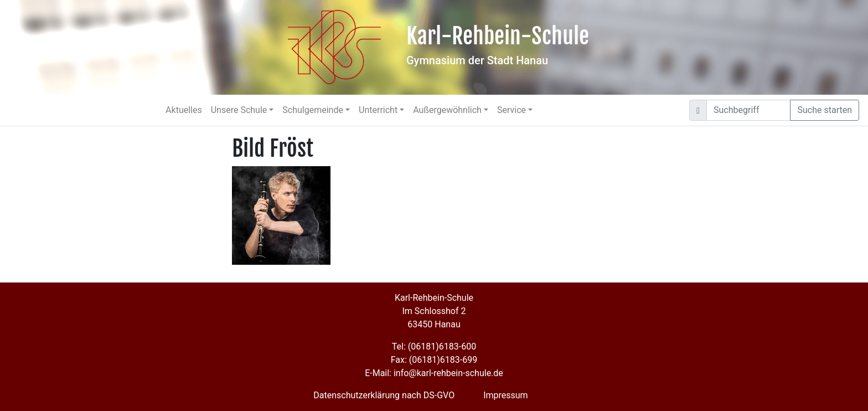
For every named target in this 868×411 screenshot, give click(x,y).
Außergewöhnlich (447, 110)
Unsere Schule (239, 110)
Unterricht (378, 110)
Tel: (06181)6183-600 (434, 346)
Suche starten (825, 110)
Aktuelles (184, 110)
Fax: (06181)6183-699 (434, 360)
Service (512, 110)
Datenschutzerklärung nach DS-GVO (384, 395)
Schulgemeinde (313, 110)
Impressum (506, 395)
